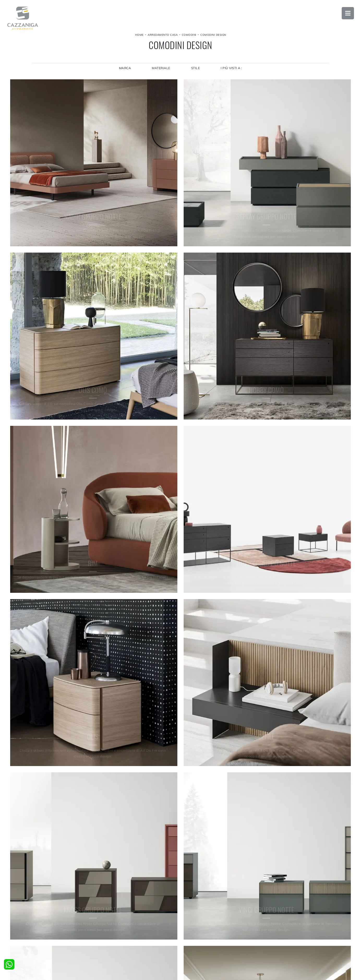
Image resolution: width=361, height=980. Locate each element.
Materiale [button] (161, 72)
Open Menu (347, 14)
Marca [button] (125, 72)
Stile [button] (196, 72)
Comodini (189, 37)
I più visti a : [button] (232, 72)
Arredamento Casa (163, 37)
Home (139, 37)
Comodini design (213, 37)
